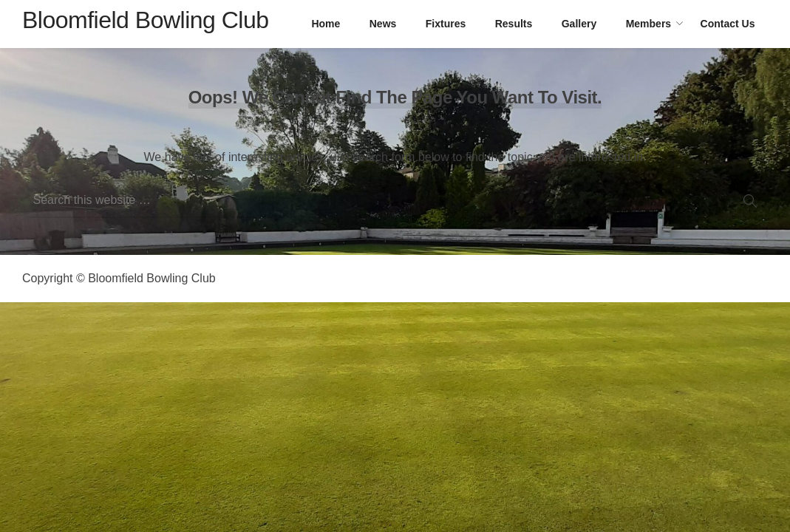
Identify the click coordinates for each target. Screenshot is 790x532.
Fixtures (446, 24)
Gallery (579, 24)
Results (514, 24)
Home (326, 24)
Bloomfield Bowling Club (146, 20)
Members (648, 24)
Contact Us (728, 24)
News (383, 24)
